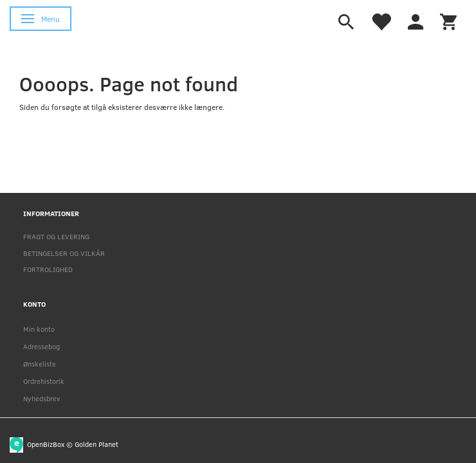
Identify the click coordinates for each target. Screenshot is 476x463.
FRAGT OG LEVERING (56, 236)
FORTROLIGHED (48, 269)
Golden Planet (96, 443)
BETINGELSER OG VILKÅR (64, 253)
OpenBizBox (46, 443)
